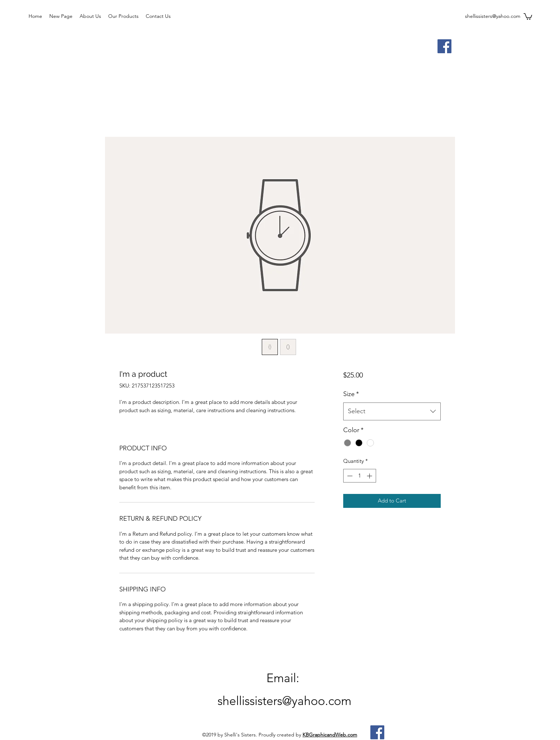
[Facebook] (444, 46)
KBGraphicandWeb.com (330, 735)
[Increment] (370, 476)
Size (351, 394)
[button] (528, 16)
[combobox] (392, 411)
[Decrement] (349, 476)
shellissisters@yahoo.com (493, 16)
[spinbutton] (359, 476)
